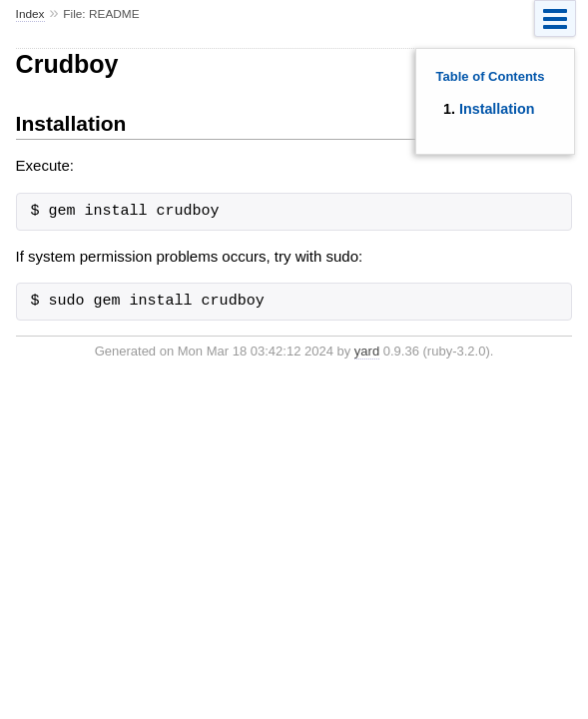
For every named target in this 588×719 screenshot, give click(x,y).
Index (30, 14)
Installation (497, 109)
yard (367, 351)
